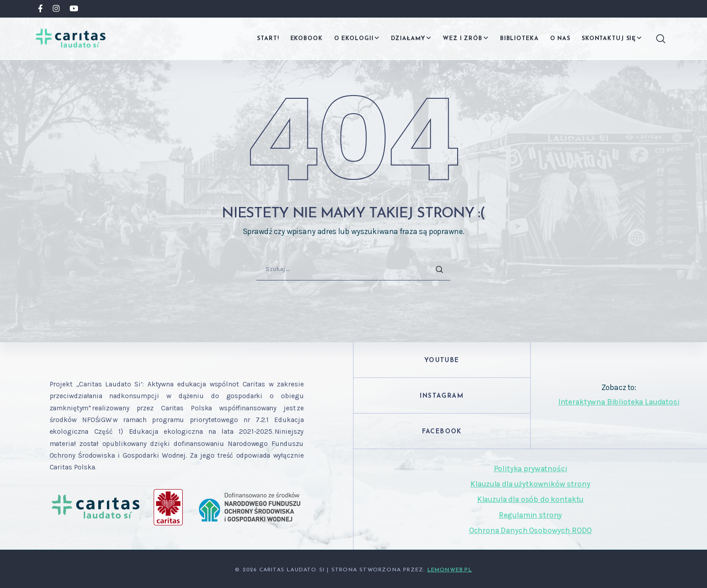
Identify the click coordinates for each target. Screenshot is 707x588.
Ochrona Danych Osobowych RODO (530, 530)
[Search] (657, 39)
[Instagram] (56, 8)
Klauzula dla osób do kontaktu (530, 499)
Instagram (442, 396)
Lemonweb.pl (450, 570)
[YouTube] (74, 8)
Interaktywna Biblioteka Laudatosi (619, 402)
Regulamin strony (530, 515)
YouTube (442, 361)
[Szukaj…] (353, 269)
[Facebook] (40, 8)
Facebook (442, 432)
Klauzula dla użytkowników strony (530, 484)
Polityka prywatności (530, 469)
